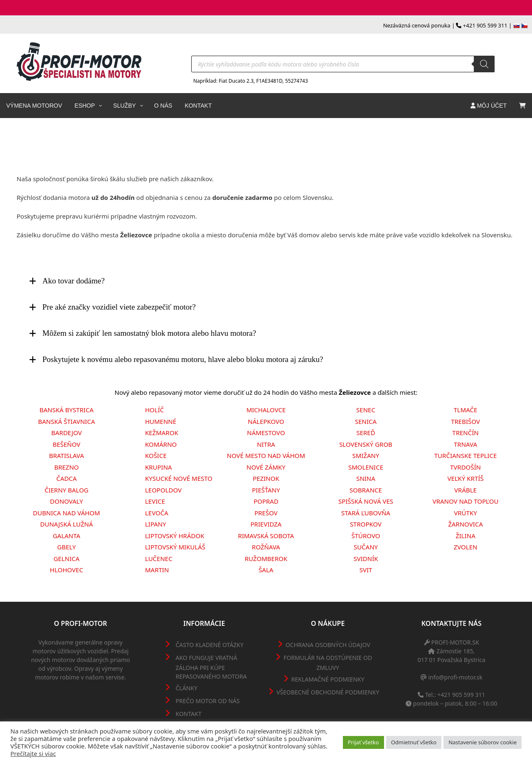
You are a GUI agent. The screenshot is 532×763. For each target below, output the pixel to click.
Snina (366, 478)
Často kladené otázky (210, 645)
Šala (266, 570)
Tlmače (466, 410)
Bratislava (66, 455)
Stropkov (366, 524)
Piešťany (266, 490)
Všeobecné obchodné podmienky (328, 692)
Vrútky (465, 513)
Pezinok (266, 478)
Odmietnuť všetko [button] (414, 742)
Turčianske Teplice (465, 455)
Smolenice (366, 467)
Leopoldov (163, 490)
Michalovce (266, 410)
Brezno (66, 467)
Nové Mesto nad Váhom (266, 455)
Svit (366, 570)
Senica (366, 421)
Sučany (366, 547)
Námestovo (266, 433)
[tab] (266, 281)
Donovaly (66, 501)
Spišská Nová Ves (366, 501)
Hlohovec (66, 570)
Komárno (161, 444)
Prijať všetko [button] (363, 742)
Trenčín (465, 433)
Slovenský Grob (366, 444)
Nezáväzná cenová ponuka (417, 25)
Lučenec (159, 559)
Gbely (67, 547)
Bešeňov (67, 444)
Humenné (161, 421)
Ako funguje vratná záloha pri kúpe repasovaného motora (211, 667)
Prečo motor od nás (208, 701)
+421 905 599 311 (485, 25)
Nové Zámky (266, 467)
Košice (156, 455)
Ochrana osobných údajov (328, 645)
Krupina (159, 467)
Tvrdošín (465, 467)
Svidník (366, 559)
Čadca (66, 478)
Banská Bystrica (66, 410)
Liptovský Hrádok (175, 536)
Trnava (465, 444)
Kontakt (189, 714)
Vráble (465, 490)
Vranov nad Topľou (466, 501)
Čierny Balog (66, 490)
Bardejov (66, 433)
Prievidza (266, 524)
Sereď (366, 433)
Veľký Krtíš (465, 478)
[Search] (484, 64)
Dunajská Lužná (67, 524)
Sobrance (366, 490)
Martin (157, 570)
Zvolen (466, 547)
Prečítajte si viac (33, 753)
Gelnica (67, 559)
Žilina (465, 536)
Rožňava (266, 547)
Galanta (66, 536)
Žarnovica (465, 524)
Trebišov (465, 421)
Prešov (266, 513)
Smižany (366, 455)
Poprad (266, 501)
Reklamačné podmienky (328, 679)
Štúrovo (366, 536)
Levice (155, 501)
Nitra (266, 444)
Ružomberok (266, 559)
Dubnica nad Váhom (66, 513)
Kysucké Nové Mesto (179, 478)
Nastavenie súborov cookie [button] (483, 742)
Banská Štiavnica (67, 421)
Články (187, 688)
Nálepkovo (266, 421)
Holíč (154, 410)
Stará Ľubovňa (366, 513)
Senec (366, 410)
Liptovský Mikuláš (175, 547)
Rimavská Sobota (266, 536)
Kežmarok (162, 433)
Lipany (156, 524)
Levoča (157, 513)
